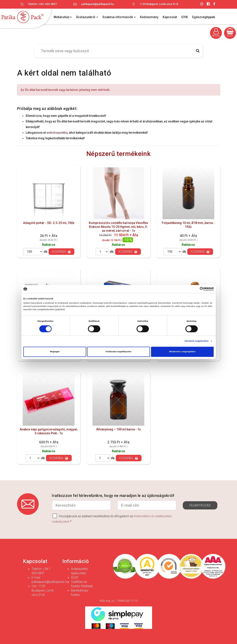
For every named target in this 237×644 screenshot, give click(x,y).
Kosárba (61, 252)
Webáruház (63, 17)
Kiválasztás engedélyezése (119, 352)
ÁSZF (75, 577)
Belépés (216, 33)
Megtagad (55, 352)
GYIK (185, 17)
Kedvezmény (149, 17)
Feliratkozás (200, 505)
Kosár (230, 33)
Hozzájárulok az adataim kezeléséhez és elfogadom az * (112, 518)
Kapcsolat (170, 17)
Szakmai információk (119, 17)
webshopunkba (57, 133)
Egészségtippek (204, 17)
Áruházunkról (87, 17)
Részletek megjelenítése (197, 341)
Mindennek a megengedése (182, 352)
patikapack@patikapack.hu (98, 4)
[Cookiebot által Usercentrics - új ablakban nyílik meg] (195, 289)
